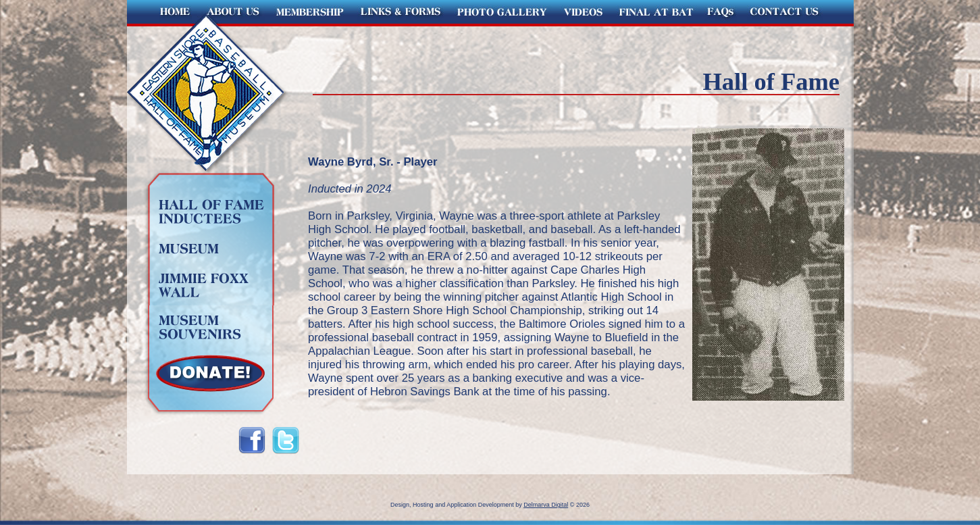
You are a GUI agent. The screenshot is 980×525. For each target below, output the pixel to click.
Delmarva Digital (546, 505)
